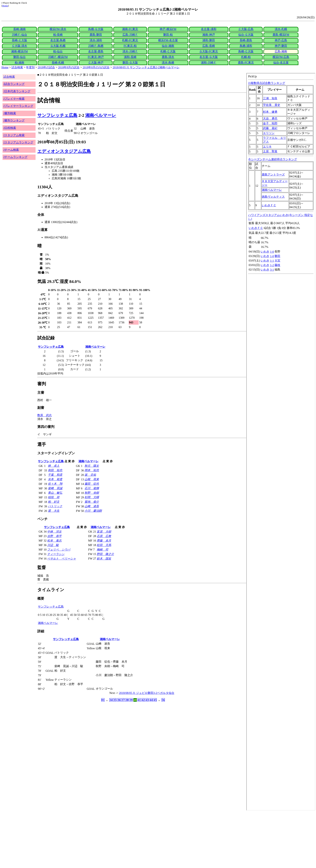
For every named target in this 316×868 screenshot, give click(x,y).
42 (143, 700)
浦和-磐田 (209, 40)
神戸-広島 (281, 40)
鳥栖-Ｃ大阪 (246, 51)
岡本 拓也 (92, 470)
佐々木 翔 (55, 484)
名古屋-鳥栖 (58, 40)
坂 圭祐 (90, 475)
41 (139, 700)
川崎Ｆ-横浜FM (58, 57)
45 (155, 700)
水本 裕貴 (55, 479)
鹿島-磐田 (96, 35)
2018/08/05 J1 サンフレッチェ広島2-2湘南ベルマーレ (146, 67)
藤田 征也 (92, 484)
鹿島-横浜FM (281, 35)
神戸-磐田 (281, 46)
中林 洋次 (54, 532)
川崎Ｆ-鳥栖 (96, 46)
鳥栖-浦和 (246, 46)
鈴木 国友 (104, 559)
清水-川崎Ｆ (130, 51)
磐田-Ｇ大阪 (130, 63)
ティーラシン (56, 554)
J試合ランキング (14, 84)
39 (131, 700)
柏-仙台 (58, 51)
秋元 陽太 (92, 466)
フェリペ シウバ (59, 550)
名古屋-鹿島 (96, 51)
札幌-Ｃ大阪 (168, 51)
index (281, 442)
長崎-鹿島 (246, 40)
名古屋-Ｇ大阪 (209, 57)
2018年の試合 (46, 67)
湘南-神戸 (209, 35)
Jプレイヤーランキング (18, 106)
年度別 (30, 67)
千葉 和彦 (55, 475)
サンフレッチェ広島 (57, 115)
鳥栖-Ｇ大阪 (96, 29)
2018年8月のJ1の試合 (96, 67)
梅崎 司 (103, 550)
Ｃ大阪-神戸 (96, 63)
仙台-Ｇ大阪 (246, 35)
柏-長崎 (58, 35)
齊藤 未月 (104, 541)
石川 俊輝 (92, 488)
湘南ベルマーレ (101, 115)
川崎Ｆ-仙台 (19, 35)
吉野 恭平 (54, 536)
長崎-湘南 (19, 29)
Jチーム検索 (11, 150)
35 (115, 700)
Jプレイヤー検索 (14, 99)
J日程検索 (10, 128)
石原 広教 (104, 536)
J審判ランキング (14, 120)
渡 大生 (54, 511)
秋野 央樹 (92, 493)
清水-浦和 (96, 40)
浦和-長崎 (130, 57)
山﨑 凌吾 (92, 506)
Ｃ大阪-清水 (19, 46)
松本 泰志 (54, 541)
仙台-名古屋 (281, 63)
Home (5, 6)
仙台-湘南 (168, 46)
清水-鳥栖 (168, 63)
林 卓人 (54, 466)
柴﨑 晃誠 (55, 488)
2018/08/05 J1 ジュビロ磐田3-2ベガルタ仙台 (147, 693)
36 (119, 700)
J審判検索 (10, 113)
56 (163, 700)
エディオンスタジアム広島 (64, 151)
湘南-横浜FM (19, 51)
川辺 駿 (53, 545)
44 (151, 700)
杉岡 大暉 (92, 497)
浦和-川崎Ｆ (209, 63)
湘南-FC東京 (130, 29)
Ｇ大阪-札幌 (58, 46)
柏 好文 (54, 502)
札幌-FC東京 (130, 40)
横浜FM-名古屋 (168, 40)
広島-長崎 (209, 46)
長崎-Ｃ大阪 (19, 40)
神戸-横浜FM (168, 29)
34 (111, 700)
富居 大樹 (104, 532)
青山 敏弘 (55, 493)
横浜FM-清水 (58, 29)
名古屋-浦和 (209, 29)
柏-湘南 (19, 63)
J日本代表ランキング (17, 91)
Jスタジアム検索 (14, 135)
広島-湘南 (281, 51)
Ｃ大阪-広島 (246, 29)
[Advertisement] (109, 839)
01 (103, 700)
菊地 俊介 (92, 502)
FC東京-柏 (130, 46)
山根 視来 (92, 479)
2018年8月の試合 (69, 67)
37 (123, 700)
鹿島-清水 (168, 57)
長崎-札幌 (58, 63)
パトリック (55, 506)
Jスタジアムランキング (18, 142)
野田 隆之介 (105, 554)
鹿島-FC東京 (246, 63)
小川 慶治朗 (93, 511)
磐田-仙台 (19, 57)
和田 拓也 (55, 470)
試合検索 (17, 67)
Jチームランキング (15, 157)
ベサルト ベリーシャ (62, 559)
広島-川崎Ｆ (130, 35)
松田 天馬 (104, 545)
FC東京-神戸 (96, 57)
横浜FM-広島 (281, 57)
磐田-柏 (168, 35)
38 (127, 700)
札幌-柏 (246, 57)
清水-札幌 (281, 29)
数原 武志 (45, 415)
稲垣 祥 (54, 497)
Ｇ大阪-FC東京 (209, 51)
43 (147, 700)
